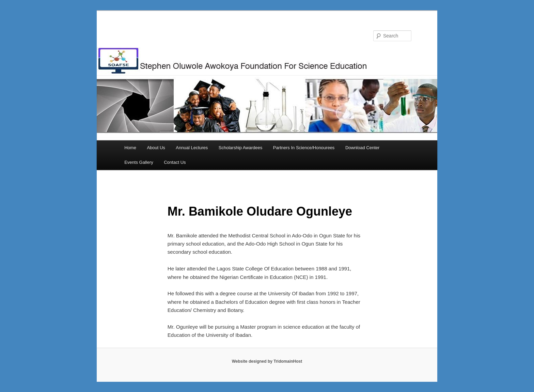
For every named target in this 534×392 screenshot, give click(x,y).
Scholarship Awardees (240, 148)
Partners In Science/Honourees (304, 148)
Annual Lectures (192, 148)
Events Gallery (139, 162)
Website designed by (253, 361)
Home (130, 148)
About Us (156, 148)
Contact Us (175, 162)
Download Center (362, 148)
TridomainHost (288, 361)
